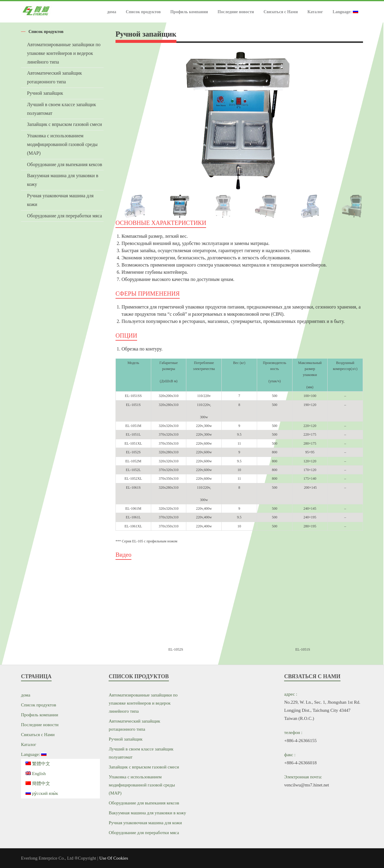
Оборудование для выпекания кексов (64, 164)
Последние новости (236, 12)
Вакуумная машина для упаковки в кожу (63, 180)
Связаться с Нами (281, 12)
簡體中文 (38, 783)
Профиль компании (189, 12)
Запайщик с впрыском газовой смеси (64, 124)
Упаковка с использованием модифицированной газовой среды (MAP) (62, 144)
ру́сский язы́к (42, 793)
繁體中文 (38, 764)
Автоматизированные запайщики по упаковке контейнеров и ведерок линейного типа (64, 53)
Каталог (315, 12)
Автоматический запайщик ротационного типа (54, 77)
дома (112, 12)
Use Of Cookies (114, 858)
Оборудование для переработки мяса (64, 216)
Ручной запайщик (45, 93)
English (36, 774)
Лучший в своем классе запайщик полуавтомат (61, 109)
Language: (345, 12)
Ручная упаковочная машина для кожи (60, 200)
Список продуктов (143, 12)
